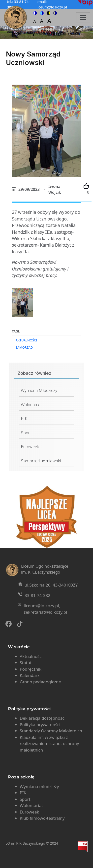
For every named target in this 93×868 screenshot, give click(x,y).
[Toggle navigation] (83, 17)
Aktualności (26, 340)
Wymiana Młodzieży (39, 390)
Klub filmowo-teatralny (42, 818)
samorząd (24, 347)
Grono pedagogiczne (40, 682)
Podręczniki (31, 669)
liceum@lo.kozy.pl (41, 606)
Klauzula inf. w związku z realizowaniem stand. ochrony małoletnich (49, 744)
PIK (24, 419)
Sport (26, 433)
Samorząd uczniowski (41, 461)
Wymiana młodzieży (39, 787)
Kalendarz (30, 675)
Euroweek (30, 447)
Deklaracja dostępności (43, 718)
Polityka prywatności (40, 725)
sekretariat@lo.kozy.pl (46, 612)
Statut (26, 663)
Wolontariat (31, 405)
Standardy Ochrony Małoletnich (51, 731)
